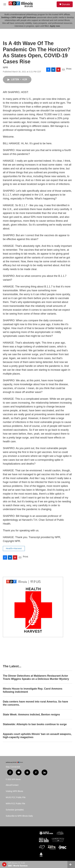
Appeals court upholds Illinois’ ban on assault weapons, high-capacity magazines (37, 736)
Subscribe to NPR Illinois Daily (19, 816)
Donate (66, 4)
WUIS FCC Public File (16, 797)
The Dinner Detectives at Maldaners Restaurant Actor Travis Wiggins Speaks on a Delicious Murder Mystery (36, 677)
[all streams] (71, 864)
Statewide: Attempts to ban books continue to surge (35, 724)
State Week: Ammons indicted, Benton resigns (31, 715)
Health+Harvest (14, 548)
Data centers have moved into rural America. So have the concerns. (35, 703)
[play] (4, 864)
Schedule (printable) (15, 810)
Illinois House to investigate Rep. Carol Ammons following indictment (33, 690)
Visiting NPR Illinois (14, 791)
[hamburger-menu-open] (5, 4)
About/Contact (12, 785)
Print (69, 69)
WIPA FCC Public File (15, 804)
